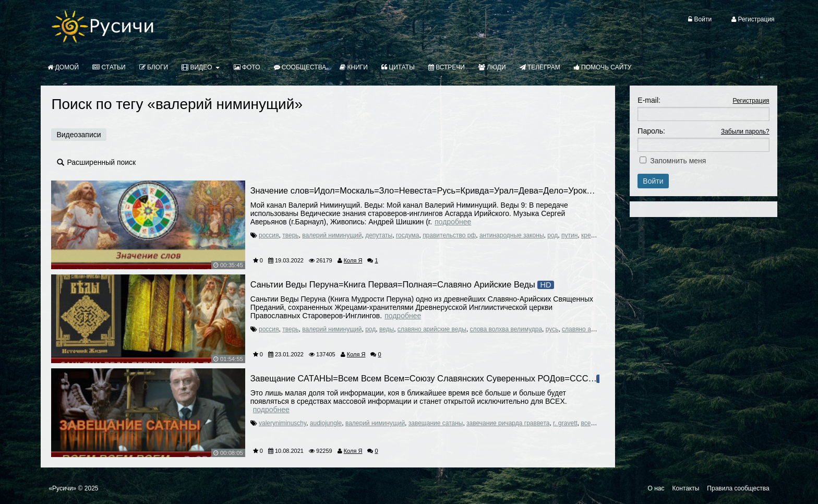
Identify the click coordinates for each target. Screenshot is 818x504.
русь (552, 329)
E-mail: (649, 100)
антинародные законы (512, 235)
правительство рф (449, 235)
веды (387, 329)
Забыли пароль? (745, 131)
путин (569, 235)
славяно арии (582, 329)
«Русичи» (62, 488)
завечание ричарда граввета (508, 423)
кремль (592, 235)
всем (588, 423)
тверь (290, 235)
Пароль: (651, 131)
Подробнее (453, 222)
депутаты (379, 235)
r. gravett (565, 423)
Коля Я (353, 260)
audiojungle (326, 423)
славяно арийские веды (432, 329)
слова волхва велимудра (506, 329)
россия (269, 235)
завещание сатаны (436, 423)
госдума (408, 235)
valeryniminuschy (282, 423)
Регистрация (751, 101)
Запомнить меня (678, 161)
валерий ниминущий (332, 235)
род (552, 235)
